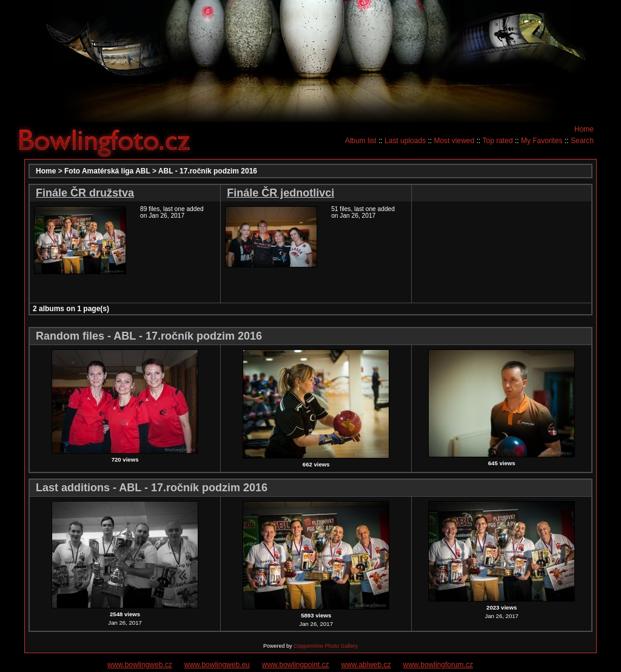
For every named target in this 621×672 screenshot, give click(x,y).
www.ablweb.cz (366, 665)
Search (582, 141)
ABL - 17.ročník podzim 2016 (208, 171)
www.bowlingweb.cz (140, 665)
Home (584, 129)
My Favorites (542, 141)
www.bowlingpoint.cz (296, 665)
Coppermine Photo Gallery (326, 646)
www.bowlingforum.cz (438, 665)
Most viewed (454, 141)
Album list (361, 141)
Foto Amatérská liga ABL (107, 171)
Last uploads (405, 141)
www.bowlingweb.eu (217, 665)
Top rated (498, 141)
